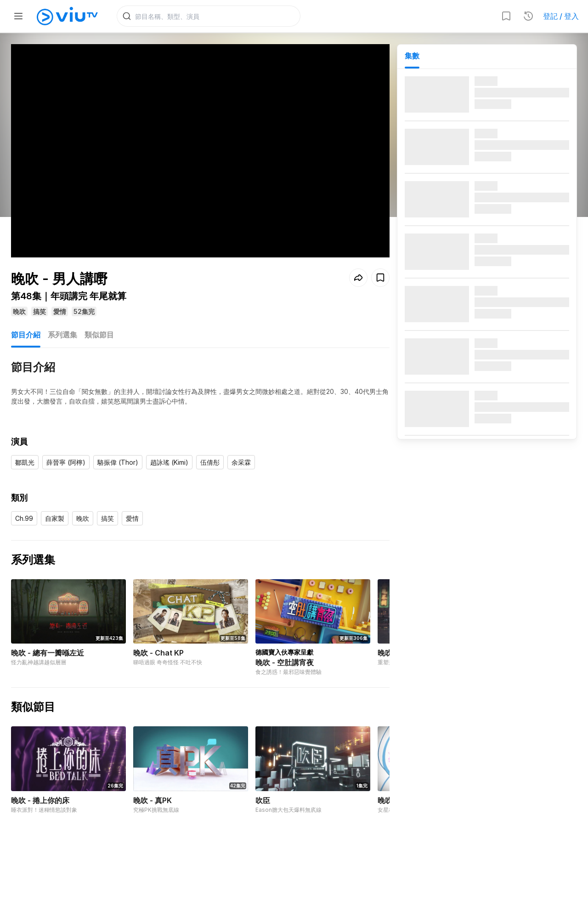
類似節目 (99, 335)
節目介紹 (26, 335)
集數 (412, 56)
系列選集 (62, 335)
